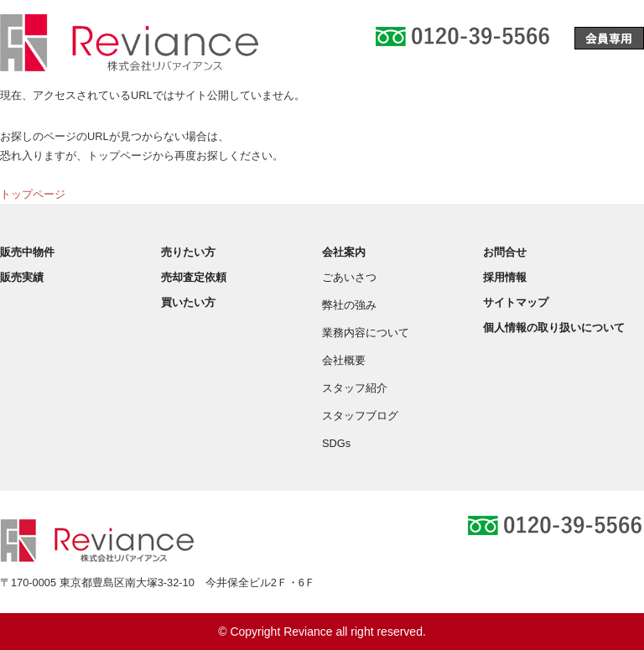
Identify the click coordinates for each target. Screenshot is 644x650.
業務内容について (366, 333)
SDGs (336, 443)
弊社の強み (349, 305)
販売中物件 (27, 252)
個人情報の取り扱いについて (554, 328)
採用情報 (505, 277)
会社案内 (344, 252)
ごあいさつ (349, 277)
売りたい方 (188, 252)
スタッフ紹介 (355, 388)
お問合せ (505, 252)
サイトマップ (516, 302)
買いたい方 (188, 302)
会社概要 (344, 360)
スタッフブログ (360, 416)
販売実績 (22, 277)
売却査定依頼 (194, 277)
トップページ (33, 194)
